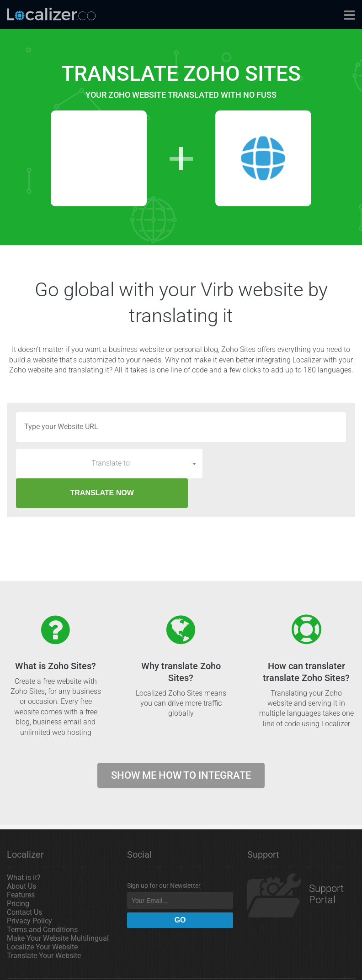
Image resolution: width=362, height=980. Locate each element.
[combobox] (109, 463)
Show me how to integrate (181, 746)
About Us (21, 857)
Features (21, 865)
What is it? (24, 848)
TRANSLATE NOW (277, 463)
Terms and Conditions (42, 900)
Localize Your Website (42, 917)
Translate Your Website (44, 926)
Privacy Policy (29, 891)
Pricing (18, 874)
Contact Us (24, 883)
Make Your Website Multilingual (58, 909)
